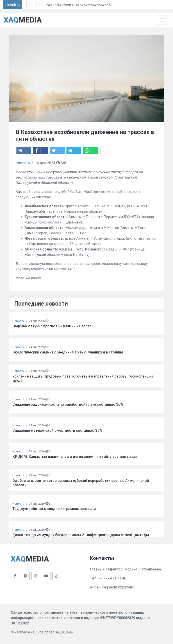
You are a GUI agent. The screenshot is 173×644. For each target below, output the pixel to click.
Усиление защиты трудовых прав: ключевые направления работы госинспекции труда (83, 378)
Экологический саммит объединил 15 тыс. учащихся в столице (68, 352)
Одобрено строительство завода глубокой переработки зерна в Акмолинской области (81, 483)
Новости (23, 163)
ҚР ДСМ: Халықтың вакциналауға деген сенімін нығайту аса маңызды (75, 457)
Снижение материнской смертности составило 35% (57, 430)
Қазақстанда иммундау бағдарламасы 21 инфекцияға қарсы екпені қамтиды (81, 535)
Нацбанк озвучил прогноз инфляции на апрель (53, 326)
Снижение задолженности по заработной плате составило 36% (68, 404)
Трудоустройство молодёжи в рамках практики (54, 509)
